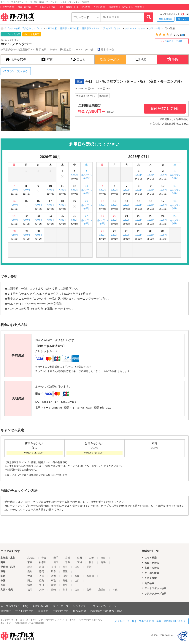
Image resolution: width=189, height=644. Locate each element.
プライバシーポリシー (106, 606)
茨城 (80, 562)
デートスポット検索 (45, 7)
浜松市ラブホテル (112, 28)
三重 (65, 571)
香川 (42, 585)
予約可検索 (99, 7)
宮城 (68, 558)
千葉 (68, 562)
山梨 (77, 567)
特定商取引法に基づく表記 (106, 611)
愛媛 (53, 585)
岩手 (56, 558)
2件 (183, 35)
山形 (91, 558)
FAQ (26, 606)
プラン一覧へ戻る (17, 71)
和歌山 (90, 576)
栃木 (91, 562)
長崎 (53, 590)
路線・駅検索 (24, 7)
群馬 (103, 562)
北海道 (31, 558)
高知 (65, 585)
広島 (42, 581)
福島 (103, 558)
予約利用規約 (61, 611)
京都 (53, 576)
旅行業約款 (80, 611)
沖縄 (115, 590)
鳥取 (53, 581)
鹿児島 (102, 590)
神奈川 (43, 562)
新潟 (30, 567)
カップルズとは (10, 606)
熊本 (65, 590)
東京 (30, 562)
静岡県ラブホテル (91, 28)
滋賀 (65, 576)
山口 (77, 581)
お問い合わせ (41, 606)
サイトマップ (61, 606)
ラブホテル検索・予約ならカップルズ (23, 28)
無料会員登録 (166, 19)
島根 (65, 581)
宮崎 (89, 590)
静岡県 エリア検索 (69, 28)
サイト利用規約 (24, 611)
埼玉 (56, 562)
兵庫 (42, 576)
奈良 (77, 576)
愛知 (30, 571)
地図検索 (113, 7)
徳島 (30, 585)
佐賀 (77, 590)
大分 (42, 590)
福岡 (30, 590)
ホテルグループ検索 (132, 7)
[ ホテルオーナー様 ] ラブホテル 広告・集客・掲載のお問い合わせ (150, 621)
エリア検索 (8, 7)
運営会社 (6, 611)
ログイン (182, 19)
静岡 (42, 571)
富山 (42, 567)
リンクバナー (81, 606)
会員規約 (43, 611)
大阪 (30, 576)
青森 (44, 558)
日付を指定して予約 (165, 109)
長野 (89, 567)
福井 (65, 567)
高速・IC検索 (66, 7)
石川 (53, 567)
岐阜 (53, 571)
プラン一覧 (154, 28)
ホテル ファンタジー (135, 28)
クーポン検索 (83, 7)
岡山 (30, 581)
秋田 (80, 558)
